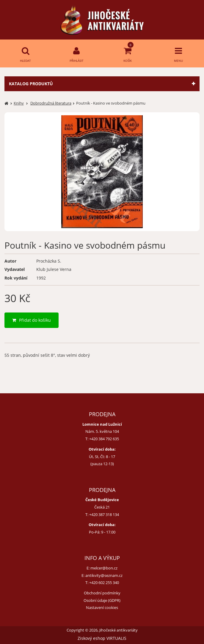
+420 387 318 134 (104, 514)
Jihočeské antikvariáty (119, 630)
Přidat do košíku (32, 320)
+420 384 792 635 (104, 439)
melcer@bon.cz (104, 568)
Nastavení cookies (102, 607)
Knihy (19, 103)
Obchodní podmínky (102, 593)
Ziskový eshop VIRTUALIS (102, 638)
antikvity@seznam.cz (104, 575)
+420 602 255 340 (104, 583)
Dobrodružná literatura (51, 103)
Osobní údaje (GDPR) (102, 600)
